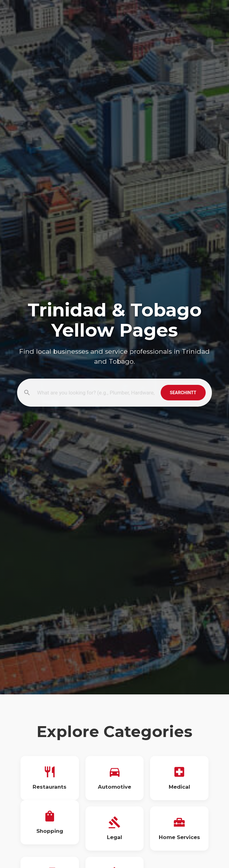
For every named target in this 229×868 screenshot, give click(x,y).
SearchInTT (183, 393)
